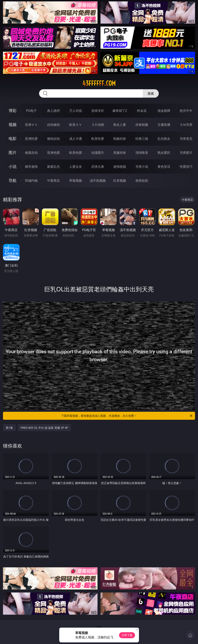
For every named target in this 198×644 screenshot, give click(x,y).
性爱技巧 (186, 167)
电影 (13, 138)
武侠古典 (98, 167)
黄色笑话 (164, 167)
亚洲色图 (53, 153)
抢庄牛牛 (186, 111)
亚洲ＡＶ (31, 125)
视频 (13, 125)
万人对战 (76, 111)
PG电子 (31, 111)
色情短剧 (142, 181)
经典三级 (142, 139)
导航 (13, 180)
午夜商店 (53, 181)
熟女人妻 (120, 125)
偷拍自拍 (53, 139)
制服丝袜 (120, 139)
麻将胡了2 (120, 111)
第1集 (9, 428)
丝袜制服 (142, 125)
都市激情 (31, 167)
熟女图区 (164, 153)
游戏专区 (98, 111)
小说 (13, 166)
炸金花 (142, 111)
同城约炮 (31, 181)
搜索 (151, 93)
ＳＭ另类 (186, 125)
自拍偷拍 (53, 125)
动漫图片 (98, 153)
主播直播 (164, 125)
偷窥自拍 (31, 153)
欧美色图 (76, 153)
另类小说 (142, 167)
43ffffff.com (99, 83)
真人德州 (53, 111)
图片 (13, 152)
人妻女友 (76, 167)
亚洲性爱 (31, 139)
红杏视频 (120, 181)
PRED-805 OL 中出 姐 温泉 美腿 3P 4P (44, 428)
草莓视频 (76, 181)
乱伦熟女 (164, 139)
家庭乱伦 (53, 167)
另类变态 (186, 139)
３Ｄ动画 (98, 125)
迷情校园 (120, 167)
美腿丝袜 (120, 153)
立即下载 (127, 635)
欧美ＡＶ (76, 125)
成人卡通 (76, 139)
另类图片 (186, 153)
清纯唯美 (142, 153)
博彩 (13, 111)
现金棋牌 (164, 111)
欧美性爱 (98, 139)
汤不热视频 (98, 181)
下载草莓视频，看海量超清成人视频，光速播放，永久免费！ (127, 416)
